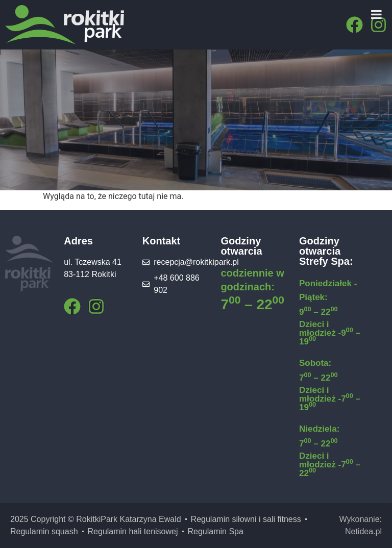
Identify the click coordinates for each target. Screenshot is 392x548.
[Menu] (376, 14)
